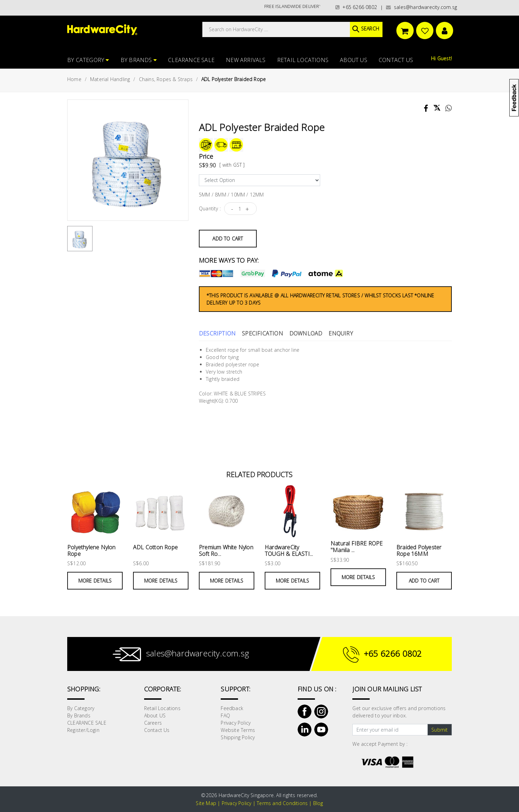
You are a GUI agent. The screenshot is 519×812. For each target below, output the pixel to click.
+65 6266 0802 (356, 7)
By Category (88, 60)
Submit (439, 730)
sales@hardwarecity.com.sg (421, 7)
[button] (518, 40)
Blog (318, 803)
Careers (153, 723)
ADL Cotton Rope (155, 547)
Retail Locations (303, 60)
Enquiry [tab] (341, 333)
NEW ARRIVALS (246, 60)
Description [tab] (217, 333)
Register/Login (83, 730)
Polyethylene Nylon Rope (91, 551)
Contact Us (396, 60)
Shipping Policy (238, 737)
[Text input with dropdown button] (390, 730)
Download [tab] (306, 333)
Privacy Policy (236, 723)
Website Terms (238, 730)
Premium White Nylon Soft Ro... (226, 551)
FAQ (225, 715)
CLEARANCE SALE (191, 60)
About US (354, 60)
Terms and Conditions (282, 803)
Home (74, 79)
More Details (95, 581)
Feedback (232, 708)
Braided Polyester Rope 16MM (419, 551)
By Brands (139, 60)
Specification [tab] (262, 333)
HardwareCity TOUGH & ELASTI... (289, 551)
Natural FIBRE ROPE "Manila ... (357, 547)
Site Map (206, 803)
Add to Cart (228, 239)
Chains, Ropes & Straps (166, 79)
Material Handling (110, 79)
